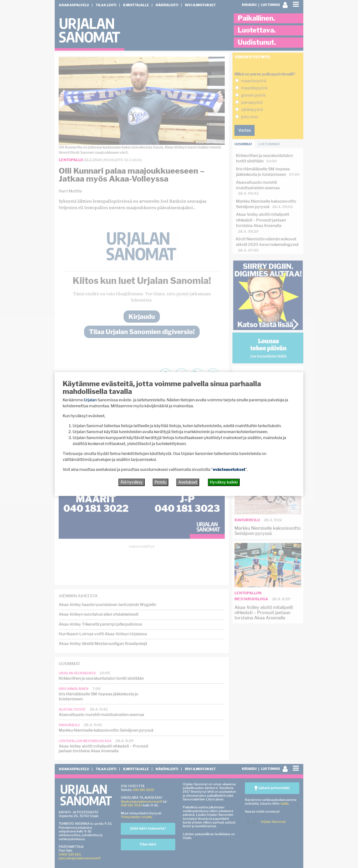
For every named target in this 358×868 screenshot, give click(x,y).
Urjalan (90, 400)
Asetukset (188, 482)
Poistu (160, 482)
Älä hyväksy (132, 482)
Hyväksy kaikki (224, 482)
